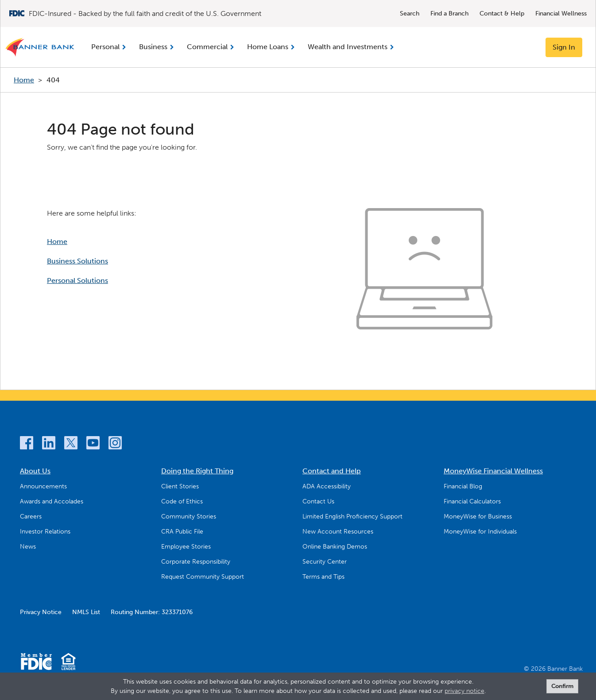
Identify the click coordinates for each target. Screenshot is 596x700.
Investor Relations (45, 532)
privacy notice (464, 691)
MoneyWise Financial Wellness (493, 471)
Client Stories (180, 486)
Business (153, 47)
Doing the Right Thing (197, 471)
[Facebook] (27, 444)
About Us (35, 471)
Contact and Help (332, 471)
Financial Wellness (561, 14)
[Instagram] (115, 444)
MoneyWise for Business (478, 516)
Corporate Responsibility (196, 562)
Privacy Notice (41, 612)
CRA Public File (182, 532)
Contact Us (318, 501)
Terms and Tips (323, 577)
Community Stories (189, 516)
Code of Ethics (182, 501)
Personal (105, 47)
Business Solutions (77, 261)
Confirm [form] (562, 686)
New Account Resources (338, 532)
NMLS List (86, 612)
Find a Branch (449, 14)
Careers (31, 516)
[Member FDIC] (36, 663)
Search (410, 14)
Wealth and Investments (348, 47)
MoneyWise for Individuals (480, 532)
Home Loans (268, 47)
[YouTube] (93, 444)
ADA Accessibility (327, 486)
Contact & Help (502, 14)
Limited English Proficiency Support (352, 516)
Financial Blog (463, 486)
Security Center (325, 562)
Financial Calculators (472, 501)
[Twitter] (71, 444)
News (28, 547)
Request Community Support (203, 577)
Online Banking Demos (335, 547)
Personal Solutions (77, 280)
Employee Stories (186, 547)
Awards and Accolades (52, 501)
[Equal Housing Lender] (68, 663)
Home (24, 80)
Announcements (43, 486)
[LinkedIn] (49, 444)
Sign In (564, 47)
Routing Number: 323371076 (152, 612)
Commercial (207, 47)
